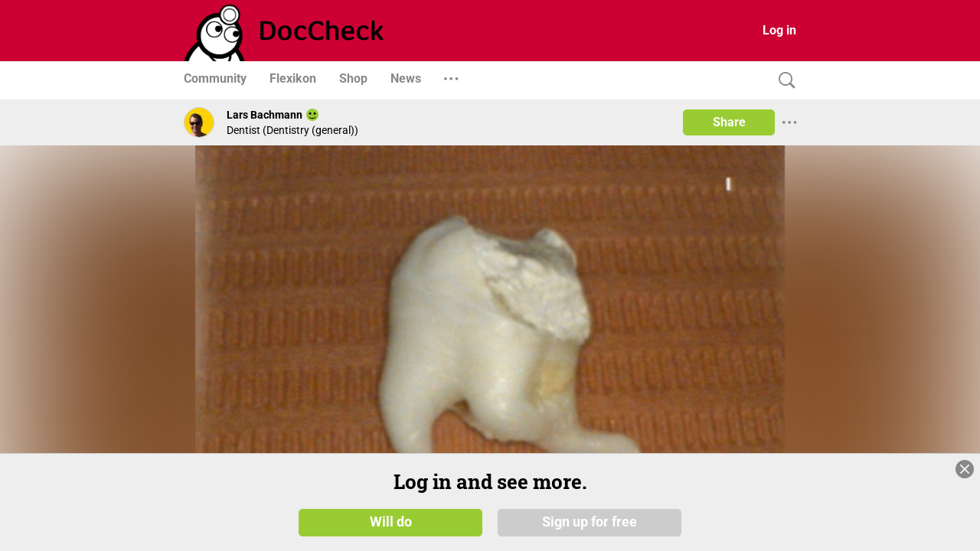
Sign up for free (590, 522)
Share (729, 122)
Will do (391, 522)
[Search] (783, 81)
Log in (779, 30)
